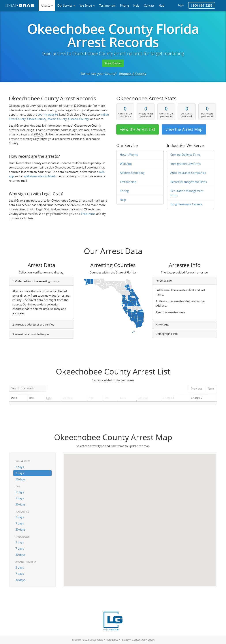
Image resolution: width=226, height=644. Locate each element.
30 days (20, 479)
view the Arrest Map (184, 129)
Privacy (125, 640)
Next (211, 389)
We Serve (87, 6)
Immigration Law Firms (186, 164)
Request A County (133, 74)
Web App (126, 164)
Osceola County (79, 119)
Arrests (47, 6)
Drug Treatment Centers (186, 204)
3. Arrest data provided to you (31, 334)
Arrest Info (162, 325)
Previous (197, 389)
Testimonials (128, 182)
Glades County (37, 119)
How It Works (129, 155)
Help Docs (112, 640)
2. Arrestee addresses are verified (33, 325)
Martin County (57, 119)
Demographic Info (167, 334)
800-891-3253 (202, 5)
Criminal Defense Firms (185, 155)
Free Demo (113, 63)
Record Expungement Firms (189, 182)
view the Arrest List (138, 129)
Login (181, 5)
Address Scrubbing (132, 173)
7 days (20, 473)
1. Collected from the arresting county (36, 281)
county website (48, 114)
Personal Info (164, 281)
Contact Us (139, 640)
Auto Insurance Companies (188, 173)
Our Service (66, 6)
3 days (20, 467)
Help (123, 200)
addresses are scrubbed (39, 176)
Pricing (124, 191)
